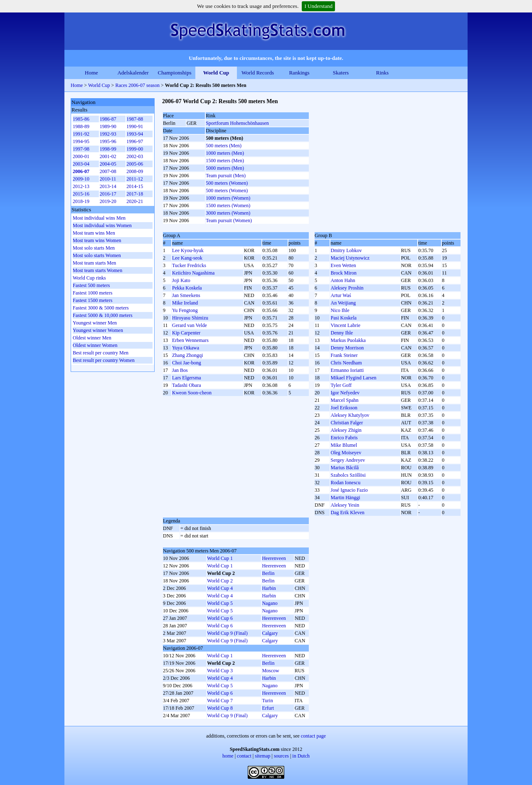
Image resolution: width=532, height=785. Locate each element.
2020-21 (135, 201)
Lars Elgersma (187, 378)
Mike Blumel (344, 445)
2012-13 (81, 186)
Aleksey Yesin (345, 505)
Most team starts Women (97, 270)
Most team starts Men (94, 263)
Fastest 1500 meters (92, 300)
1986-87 (108, 119)
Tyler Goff (341, 385)
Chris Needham (346, 363)
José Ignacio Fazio (349, 490)
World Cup (216, 73)
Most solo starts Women (97, 255)
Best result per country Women (104, 360)
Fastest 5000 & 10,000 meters (103, 315)
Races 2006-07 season (137, 85)
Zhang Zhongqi (187, 355)
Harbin (269, 588)
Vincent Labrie (345, 325)
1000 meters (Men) (225, 153)
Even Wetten (343, 265)
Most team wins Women (97, 240)
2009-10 (81, 179)
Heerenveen (274, 558)
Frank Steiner (344, 355)
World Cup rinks (89, 278)
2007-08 (108, 171)
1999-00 (135, 149)
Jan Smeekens (186, 295)
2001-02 (108, 156)
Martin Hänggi (345, 498)
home (228, 756)
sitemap (262, 756)
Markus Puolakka (348, 340)
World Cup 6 (220, 618)
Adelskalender (133, 73)
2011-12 (135, 179)
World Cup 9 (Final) (227, 633)
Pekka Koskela (187, 288)
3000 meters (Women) (228, 213)
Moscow (270, 671)
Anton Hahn (343, 280)
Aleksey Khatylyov (350, 415)
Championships (175, 73)
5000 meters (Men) (225, 168)
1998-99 (108, 149)
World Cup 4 (220, 588)
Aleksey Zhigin (346, 430)
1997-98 (81, 149)
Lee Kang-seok (187, 258)
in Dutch (301, 756)
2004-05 (108, 164)
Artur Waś (341, 295)
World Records (258, 73)
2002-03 (135, 156)
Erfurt (268, 708)
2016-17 (108, 194)
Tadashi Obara (186, 385)
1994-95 (81, 141)
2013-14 (108, 186)
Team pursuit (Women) (229, 220)
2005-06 (135, 164)
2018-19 (81, 201)
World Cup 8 (220, 708)
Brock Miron (343, 273)
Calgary (270, 633)
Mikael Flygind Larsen (353, 378)
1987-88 (135, 119)
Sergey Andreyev (348, 460)
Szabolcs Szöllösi (348, 475)
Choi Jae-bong (187, 363)
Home (91, 73)
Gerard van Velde (190, 325)
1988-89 (81, 126)
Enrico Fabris (344, 438)
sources (281, 756)
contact (244, 756)
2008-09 (135, 171)
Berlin (268, 573)
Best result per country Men (101, 353)
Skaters (341, 73)
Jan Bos (180, 370)
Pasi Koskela (343, 318)
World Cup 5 (220, 603)
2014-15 (135, 186)
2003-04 (81, 164)
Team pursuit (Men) (226, 176)
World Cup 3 (220, 671)
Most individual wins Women (102, 225)
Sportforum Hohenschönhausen (237, 123)
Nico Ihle (340, 310)
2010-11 (108, 179)
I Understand (318, 6)
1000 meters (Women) (228, 198)
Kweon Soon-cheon (192, 393)
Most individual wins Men (99, 218)
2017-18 (135, 194)
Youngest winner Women (98, 330)
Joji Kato (181, 280)
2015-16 (81, 194)
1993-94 (135, 134)
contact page (313, 736)
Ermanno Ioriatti (347, 370)
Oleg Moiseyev (346, 453)
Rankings (299, 73)
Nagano (270, 603)
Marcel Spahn (344, 400)
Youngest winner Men (95, 323)
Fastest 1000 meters (92, 293)
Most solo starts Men (94, 248)
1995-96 (108, 141)
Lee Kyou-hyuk (188, 250)
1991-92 (81, 134)
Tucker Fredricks (189, 265)
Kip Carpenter (186, 333)
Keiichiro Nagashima (193, 273)
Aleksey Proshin (347, 288)
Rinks (382, 73)
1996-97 (135, 141)
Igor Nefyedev (345, 393)
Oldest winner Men (92, 338)
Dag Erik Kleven (347, 513)
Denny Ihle (342, 333)
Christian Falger (347, 423)
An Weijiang (343, 303)
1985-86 (81, 119)
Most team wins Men (94, 233)
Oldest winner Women (95, 345)
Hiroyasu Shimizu (190, 318)
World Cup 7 (220, 701)
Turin (267, 701)
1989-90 (108, 126)
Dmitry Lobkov (346, 250)
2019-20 (108, 201)
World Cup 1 (220, 558)
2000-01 (81, 156)
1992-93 (108, 134)
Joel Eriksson (344, 408)
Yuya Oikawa (186, 348)
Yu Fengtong (185, 310)
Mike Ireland (185, 303)
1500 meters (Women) (228, 206)
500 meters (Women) (227, 183)
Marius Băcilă (345, 468)
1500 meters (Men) (225, 161)
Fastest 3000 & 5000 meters (101, 308)
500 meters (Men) (224, 146)
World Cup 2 (220, 581)
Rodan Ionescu (345, 483)
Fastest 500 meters (91, 285)
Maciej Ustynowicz (350, 258)
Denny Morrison (347, 348)
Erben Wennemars (190, 340)
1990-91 (135, 126)
